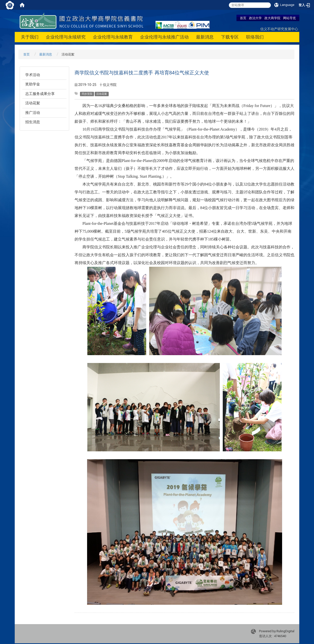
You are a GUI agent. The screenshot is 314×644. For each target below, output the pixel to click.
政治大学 (255, 18)
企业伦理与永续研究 (66, 37)
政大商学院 (272, 18)
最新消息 (205, 37)
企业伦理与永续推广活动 (164, 37)
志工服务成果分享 (40, 94)
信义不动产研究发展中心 (279, 29)
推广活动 (33, 113)
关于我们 (30, 37)
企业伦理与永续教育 (113, 37)
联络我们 (255, 37)
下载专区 (230, 37)
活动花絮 (33, 103)
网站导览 (289, 18)
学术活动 (33, 75)
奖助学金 (33, 84)
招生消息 (33, 122)
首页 (243, 18)
